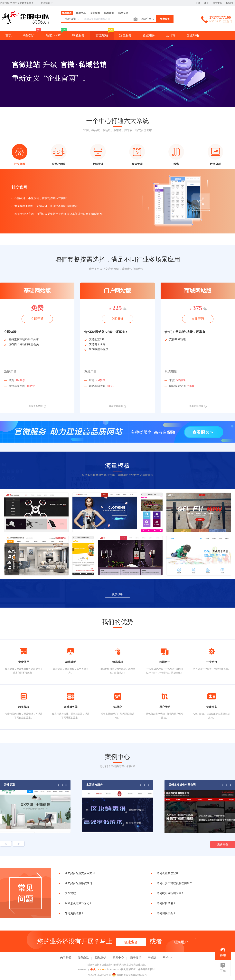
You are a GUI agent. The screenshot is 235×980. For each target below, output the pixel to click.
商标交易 (81, 13)
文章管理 (70, 893)
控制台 (230, 3)
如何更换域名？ (74, 913)
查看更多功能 (37, 406)
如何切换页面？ (166, 913)
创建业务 (131, 942)
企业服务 (149, 35)
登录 (198, 3)
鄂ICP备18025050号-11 (100, 975)
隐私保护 (101, 958)
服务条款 (83, 958)
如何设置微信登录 (168, 873)
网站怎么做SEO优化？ (78, 903)
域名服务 (78, 35)
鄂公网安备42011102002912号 (129, 975)
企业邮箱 (193, 35)
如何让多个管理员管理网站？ (174, 883)
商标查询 (67, 13)
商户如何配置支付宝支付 (80, 873)
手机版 (152, 958)
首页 (9, 35)
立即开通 (37, 319)
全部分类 (148, 19)
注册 (206, 3)
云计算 (171, 35)
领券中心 (217, 3)
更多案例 (223, 844)
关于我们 (66, 958)
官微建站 (102, 35)
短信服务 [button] (125, 35)
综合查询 (72, 19)
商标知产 (29, 35)
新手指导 (136, 958)
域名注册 (109, 13)
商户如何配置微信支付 (79, 883)
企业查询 (95, 13)
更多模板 (117, 594)
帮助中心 (118, 958)
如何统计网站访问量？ (170, 893)
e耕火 (93, 969)
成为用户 (181, 942)
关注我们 (47, 3)
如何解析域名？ (166, 903)
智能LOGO (54, 35)
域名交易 (123, 13)
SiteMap (167, 958)
